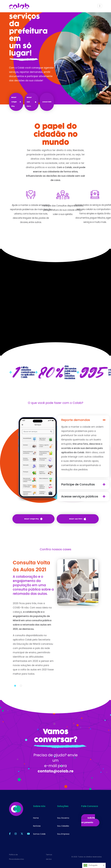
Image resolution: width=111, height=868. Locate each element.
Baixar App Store (31, 102)
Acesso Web (47, 102)
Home (36, 818)
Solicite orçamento (88, 820)
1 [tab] (15, 699)
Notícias (37, 826)
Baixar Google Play (16, 102)
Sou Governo (63, 818)
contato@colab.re (56, 784)
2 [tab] (21, 699)
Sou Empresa (63, 834)
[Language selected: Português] (94, 865)
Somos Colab (39, 834)
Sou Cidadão (63, 826)
